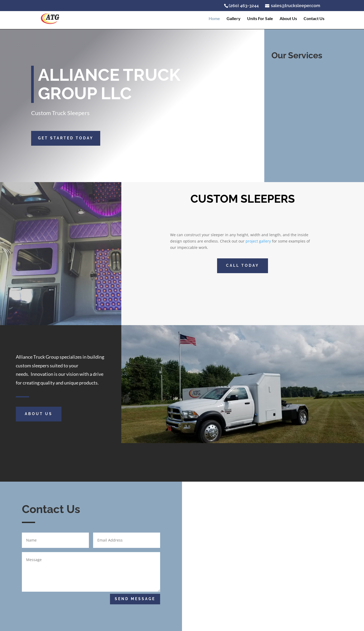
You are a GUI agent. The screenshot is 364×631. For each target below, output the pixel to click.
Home (214, 19)
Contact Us (314, 19)
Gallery (234, 19)
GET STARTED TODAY (66, 138)
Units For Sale (260, 19)
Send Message (135, 599)
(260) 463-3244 (244, 6)
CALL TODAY (243, 265)
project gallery (258, 241)
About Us (288, 19)
